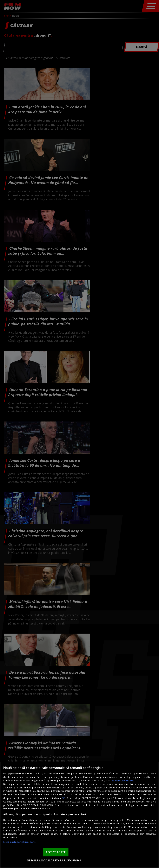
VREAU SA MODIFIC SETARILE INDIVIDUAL (54, 860)
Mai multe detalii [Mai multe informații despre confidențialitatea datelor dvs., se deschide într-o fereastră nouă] (123, 780)
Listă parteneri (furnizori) (19, 842)
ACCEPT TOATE (56, 852)
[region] (79, 815)
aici (64, 798)
